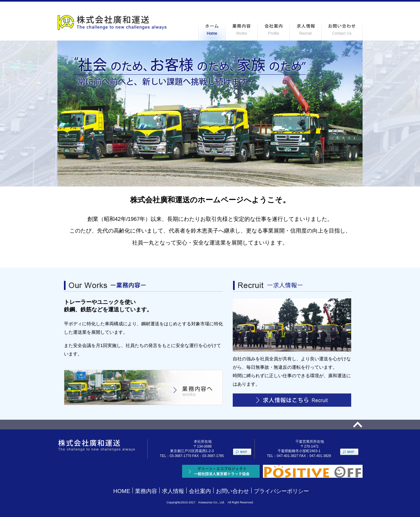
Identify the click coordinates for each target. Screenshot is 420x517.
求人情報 (173, 491)
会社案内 (200, 491)
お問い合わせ (232, 491)
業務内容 (146, 491)
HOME (122, 491)
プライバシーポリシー (281, 491)
